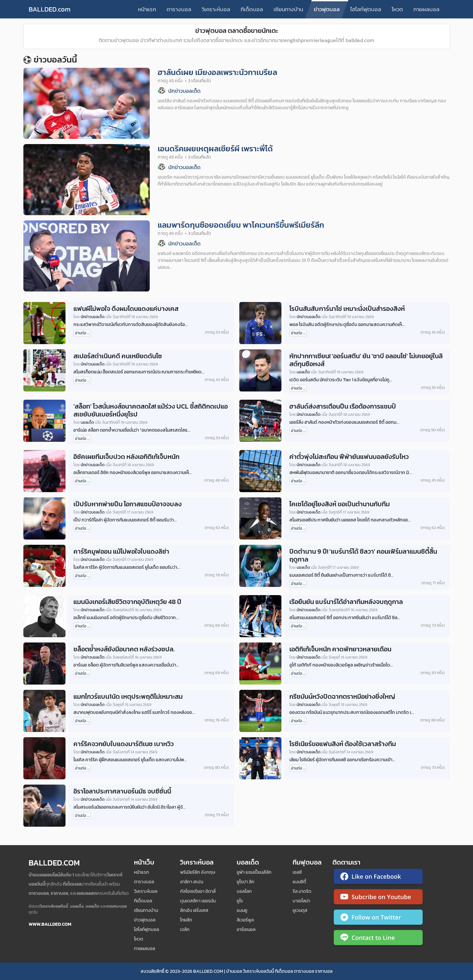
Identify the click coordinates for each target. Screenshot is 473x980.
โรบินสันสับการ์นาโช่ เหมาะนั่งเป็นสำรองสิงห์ (347, 309)
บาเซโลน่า (301, 901)
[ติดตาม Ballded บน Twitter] (378, 918)
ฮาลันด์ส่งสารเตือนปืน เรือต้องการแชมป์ (343, 406)
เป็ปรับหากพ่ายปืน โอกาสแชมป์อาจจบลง (128, 504)
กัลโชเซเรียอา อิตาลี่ (198, 891)
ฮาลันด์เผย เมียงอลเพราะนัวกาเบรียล (217, 72)
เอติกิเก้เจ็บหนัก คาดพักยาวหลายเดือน (340, 649)
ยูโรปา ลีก (246, 882)
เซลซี (297, 872)
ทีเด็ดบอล (252, 9)
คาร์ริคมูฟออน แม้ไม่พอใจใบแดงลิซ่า (121, 551)
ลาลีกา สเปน (192, 882)
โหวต (397, 9)
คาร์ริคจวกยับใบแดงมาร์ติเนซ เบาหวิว (124, 744)
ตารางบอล (179, 9)
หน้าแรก (147, 9)
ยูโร (240, 901)
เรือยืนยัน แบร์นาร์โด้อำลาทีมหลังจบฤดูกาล (346, 602)
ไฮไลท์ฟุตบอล (366, 9)
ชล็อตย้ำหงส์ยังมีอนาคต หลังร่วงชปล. (124, 649)
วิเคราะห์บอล (216, 9)
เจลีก (185, 930)
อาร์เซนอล (246, 930)
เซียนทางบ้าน (288, 9)
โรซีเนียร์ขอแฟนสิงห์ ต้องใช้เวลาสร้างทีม (343, 744)
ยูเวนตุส (300, 910)
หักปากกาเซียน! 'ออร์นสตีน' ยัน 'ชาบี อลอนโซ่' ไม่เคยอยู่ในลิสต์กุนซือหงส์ (366, 360)
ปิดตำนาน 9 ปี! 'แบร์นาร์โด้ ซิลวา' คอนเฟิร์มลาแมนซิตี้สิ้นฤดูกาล (363, 555)
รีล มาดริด (302, 891)
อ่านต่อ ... (82, 333)
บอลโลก (244, 891)
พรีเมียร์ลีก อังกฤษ (198, 872)
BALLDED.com (50, 9)
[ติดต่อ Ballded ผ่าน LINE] (378, 939)
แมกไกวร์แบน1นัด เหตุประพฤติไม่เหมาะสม (128, 696)
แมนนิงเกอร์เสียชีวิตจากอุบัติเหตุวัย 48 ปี (127, 602)
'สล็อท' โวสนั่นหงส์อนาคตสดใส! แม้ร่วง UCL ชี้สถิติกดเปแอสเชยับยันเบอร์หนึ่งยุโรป (151, 410)
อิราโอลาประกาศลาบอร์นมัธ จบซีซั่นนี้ (122, 791)
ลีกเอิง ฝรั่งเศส (194, 910)
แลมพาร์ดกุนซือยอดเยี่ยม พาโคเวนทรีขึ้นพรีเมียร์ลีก (241, 225)
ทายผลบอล (426, 9)
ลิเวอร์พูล (245, 920)
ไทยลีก (186, 920)
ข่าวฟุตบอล (327, 9)
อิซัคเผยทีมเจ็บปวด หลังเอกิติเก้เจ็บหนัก (126, 457)
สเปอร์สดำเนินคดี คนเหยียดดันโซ (118, 356)
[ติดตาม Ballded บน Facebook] (378, 878)
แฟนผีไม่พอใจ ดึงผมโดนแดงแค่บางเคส (126, 309)
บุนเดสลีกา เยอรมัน (198, 901)
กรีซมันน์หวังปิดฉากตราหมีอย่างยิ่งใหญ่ (342, 696)
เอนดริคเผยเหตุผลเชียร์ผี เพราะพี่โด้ (215, 149)
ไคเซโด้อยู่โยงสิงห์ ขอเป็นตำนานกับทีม (340, 504)
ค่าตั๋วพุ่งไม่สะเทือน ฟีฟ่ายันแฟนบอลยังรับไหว (349, 457)
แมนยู (242, 910)
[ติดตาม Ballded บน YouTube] (378, 898)
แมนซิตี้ (299, 882)
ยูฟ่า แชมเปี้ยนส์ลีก (254, 872)
